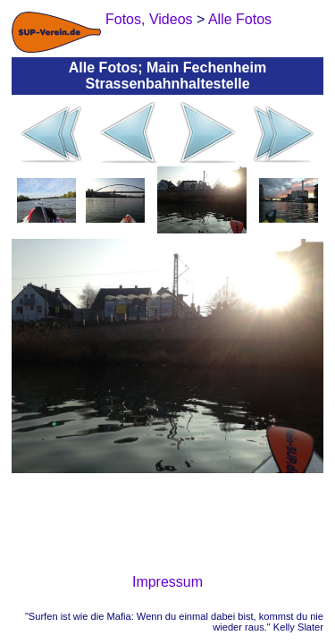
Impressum (167, 582)
